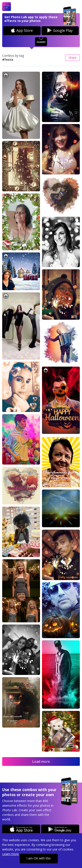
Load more (41, 761)
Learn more (10, 854)
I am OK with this (39, 858)
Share (72, 58)
